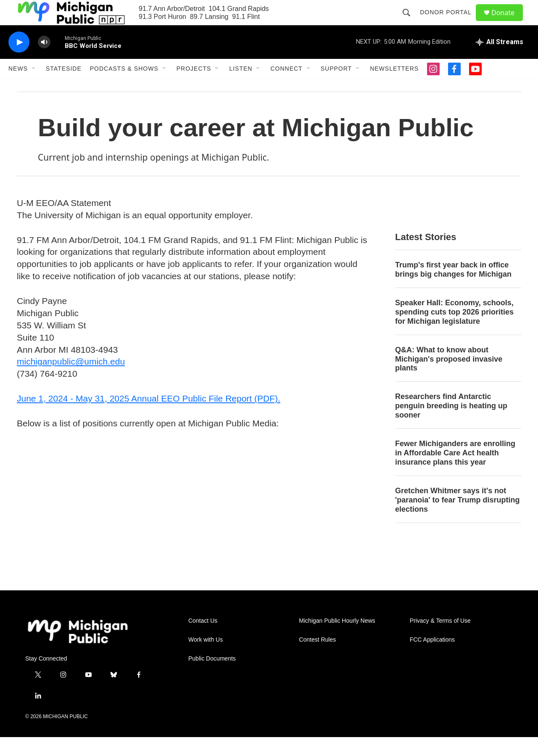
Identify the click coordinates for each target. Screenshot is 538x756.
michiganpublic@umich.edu (71, 380)
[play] (19, 61)
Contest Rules (317, 659)
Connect (286, 87)
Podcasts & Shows (124, 87)
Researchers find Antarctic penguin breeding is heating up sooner (451, 425)
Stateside (64, 87)
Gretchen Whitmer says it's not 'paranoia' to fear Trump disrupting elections (458, 519)
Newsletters (394, 87)
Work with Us (206, 659)
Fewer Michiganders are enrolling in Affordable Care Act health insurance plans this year (455, 472)
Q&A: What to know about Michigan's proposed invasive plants (449, 378)
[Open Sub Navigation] (34, 87)
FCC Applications (432, 659)
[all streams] (500, 61)
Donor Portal (450, 22)
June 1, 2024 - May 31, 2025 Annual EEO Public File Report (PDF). (149, 417)
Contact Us (203, 640)
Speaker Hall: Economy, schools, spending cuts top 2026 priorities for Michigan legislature (454, 331)
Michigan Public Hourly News (337, 640)
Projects (194, 87)
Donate (508, 22)
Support (336, 87)
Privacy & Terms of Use (440, 640)
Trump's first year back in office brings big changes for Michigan (453, 288)
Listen (241, 87)
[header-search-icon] (410, 22)
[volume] (44, 61)
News (18, 87)
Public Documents (212, 678)
